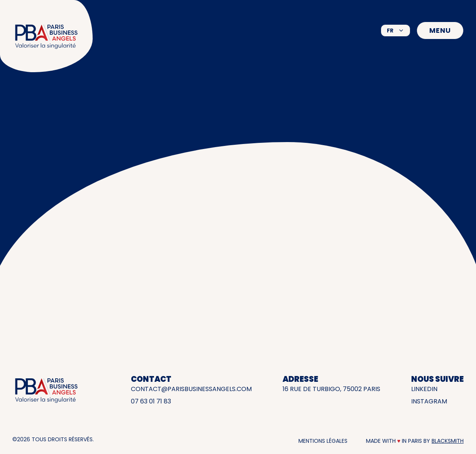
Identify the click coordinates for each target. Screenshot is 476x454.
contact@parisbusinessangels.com (191, 389)
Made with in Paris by (415, 441)
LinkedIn (424, 389)
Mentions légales (323, 441)
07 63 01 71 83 (151, 401)
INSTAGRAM (429, 401)
